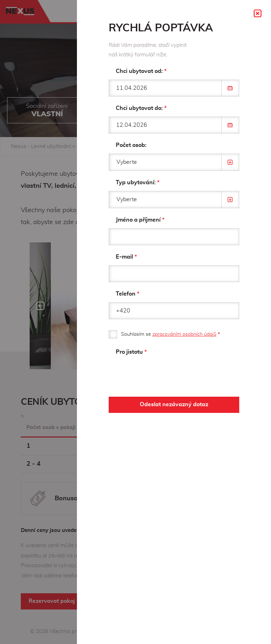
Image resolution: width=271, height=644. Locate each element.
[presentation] (162, 374)
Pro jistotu (131, 352)
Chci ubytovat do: (141, 108)
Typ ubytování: (138, 182)
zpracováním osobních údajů (184, 334)
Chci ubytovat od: (141, 71)
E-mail (126, 257)
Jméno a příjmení (140, 220)
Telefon (128, 294)
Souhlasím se (170, 334)
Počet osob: (131, 145)
